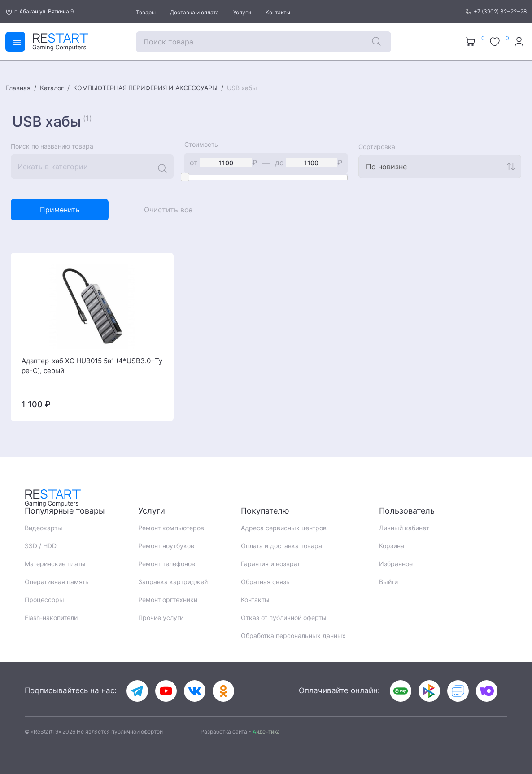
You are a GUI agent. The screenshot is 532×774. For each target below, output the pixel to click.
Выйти (388, 582)
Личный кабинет (404, 528)
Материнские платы (55, 564)
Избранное (396, 564)
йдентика (266, 732)
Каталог (52, 88)
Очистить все (168, 210)
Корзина (392, 546)
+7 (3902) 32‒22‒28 (496, 12)
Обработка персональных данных (293, 635)
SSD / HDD (41, 546)
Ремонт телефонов (167, 564)
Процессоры (44, 600)
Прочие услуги (161, 618)
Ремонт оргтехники (168, 600)
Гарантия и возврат (270, 564)
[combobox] (440, 167)
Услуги (242, 12)
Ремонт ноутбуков (166, 546)
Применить (60, 210)
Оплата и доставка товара (281, 546)
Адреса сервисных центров (284, 528)
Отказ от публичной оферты (284, 618)
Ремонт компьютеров (171, 528)
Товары (146, 12)
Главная (18, 88)
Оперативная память (57, 582)
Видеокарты (44, 528)
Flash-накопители (51, 618)
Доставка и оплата (194, 12)
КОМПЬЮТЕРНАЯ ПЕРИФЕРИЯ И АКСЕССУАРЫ (145, 88)
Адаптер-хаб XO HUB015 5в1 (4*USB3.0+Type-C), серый (92, 366)
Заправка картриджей (173, 582)
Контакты (278, 12)
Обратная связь (265, 582)
